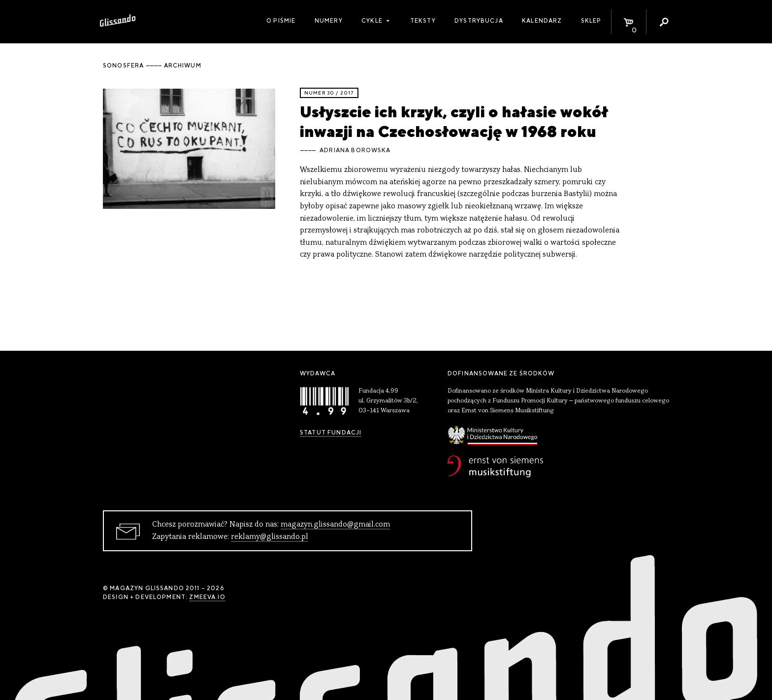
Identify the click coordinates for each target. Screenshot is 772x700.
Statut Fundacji (331, 433)
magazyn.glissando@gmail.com (335, 525)
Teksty (423, 21)
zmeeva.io (207, 597)
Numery (329, 21)
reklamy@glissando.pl (270, 537)
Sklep (591, 21)
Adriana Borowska (355, 150)
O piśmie (281, 21)
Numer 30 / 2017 (329, 93)
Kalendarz (542, 21)
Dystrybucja (479, 21)
